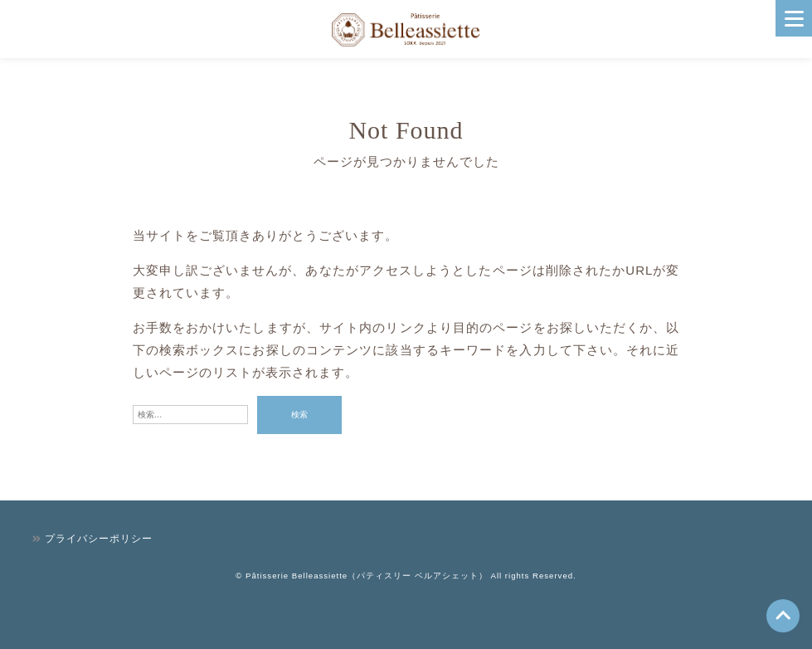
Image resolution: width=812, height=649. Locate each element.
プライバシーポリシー (99, 539)
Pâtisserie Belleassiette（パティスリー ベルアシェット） (367, 576)
